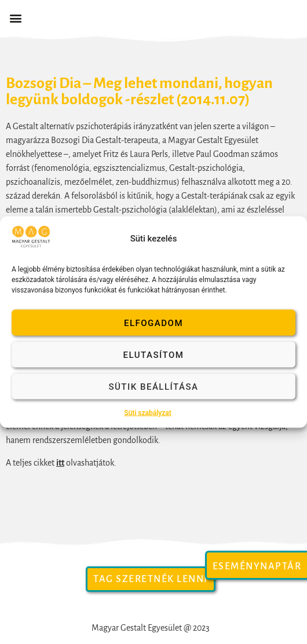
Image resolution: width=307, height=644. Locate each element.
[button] (15, 18)
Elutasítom (154, 354)
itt (60, 463)
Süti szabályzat (148, 413)
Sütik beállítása (153, 386)
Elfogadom (153, 323)
